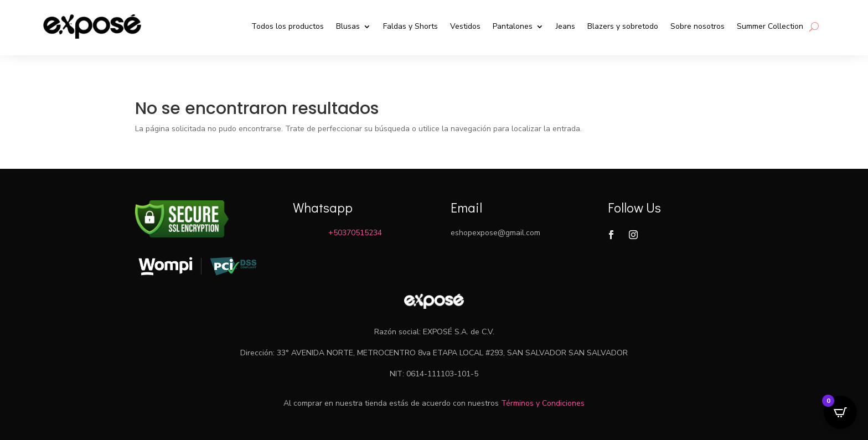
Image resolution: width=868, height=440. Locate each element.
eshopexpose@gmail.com (495, 233)
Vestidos (465, 26)
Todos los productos (288, 26)
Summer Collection (770, 26)
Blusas (348, 26)
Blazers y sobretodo (623, 26)
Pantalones (513, 26)
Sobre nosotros (697, 26)
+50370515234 (355, 233)
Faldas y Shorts (410, 26)
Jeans (565, 26)
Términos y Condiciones (543, 403)
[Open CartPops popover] (840, 412)
